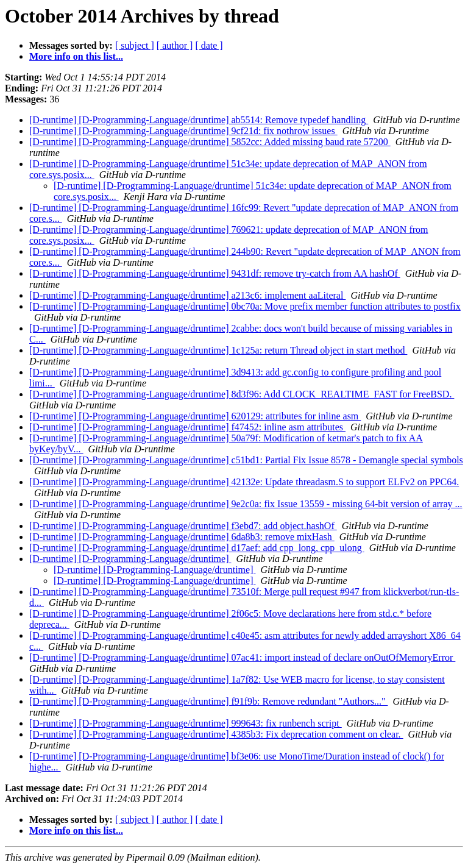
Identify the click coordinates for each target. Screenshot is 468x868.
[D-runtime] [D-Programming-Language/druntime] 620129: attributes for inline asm (195, 416)
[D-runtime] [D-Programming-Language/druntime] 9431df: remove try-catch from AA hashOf (215, 273)
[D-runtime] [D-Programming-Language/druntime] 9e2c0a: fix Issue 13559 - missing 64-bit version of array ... (246, 504)
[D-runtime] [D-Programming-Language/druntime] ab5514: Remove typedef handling (199, 120)
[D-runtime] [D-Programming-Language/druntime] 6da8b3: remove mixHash (182, 537)
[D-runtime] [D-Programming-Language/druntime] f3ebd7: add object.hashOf (183, 526)
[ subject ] (135, 45)
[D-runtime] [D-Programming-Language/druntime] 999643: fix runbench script (186, 723)
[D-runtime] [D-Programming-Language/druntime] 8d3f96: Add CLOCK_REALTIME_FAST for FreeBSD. (242, 394)
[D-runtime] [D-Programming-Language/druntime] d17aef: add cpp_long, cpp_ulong (197, 548)
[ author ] (175, 45)
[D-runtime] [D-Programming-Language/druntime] (130, 559)
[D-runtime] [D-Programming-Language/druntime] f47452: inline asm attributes (187, 427)
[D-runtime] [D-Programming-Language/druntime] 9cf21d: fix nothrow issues (183, 131)
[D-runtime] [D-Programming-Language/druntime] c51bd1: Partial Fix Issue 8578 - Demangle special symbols (246, 460)
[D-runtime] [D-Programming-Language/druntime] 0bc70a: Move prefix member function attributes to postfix (245, 306)
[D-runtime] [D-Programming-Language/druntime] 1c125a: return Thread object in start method (218, 350)
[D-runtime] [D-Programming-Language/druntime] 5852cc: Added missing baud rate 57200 (210, 142)
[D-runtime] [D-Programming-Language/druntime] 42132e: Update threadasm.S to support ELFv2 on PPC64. (244, 482)
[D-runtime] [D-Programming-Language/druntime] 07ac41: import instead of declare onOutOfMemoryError (242, 657)
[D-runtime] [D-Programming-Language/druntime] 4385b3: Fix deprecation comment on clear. (216, 734)
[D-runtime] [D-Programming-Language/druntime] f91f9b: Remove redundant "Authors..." (208, 701)
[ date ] (209, 45)
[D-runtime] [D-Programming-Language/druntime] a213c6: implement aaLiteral (187, 295)
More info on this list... (76, 56)
